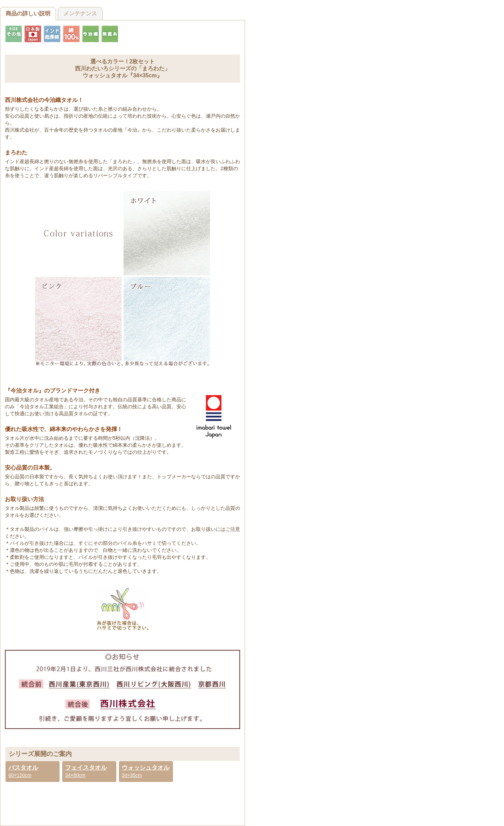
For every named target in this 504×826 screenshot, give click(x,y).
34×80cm (86, 771)
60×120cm (23, 771)
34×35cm (146, 771)
